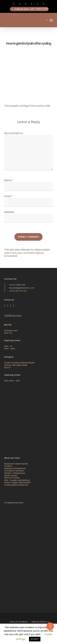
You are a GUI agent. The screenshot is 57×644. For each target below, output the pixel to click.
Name (9, 180)
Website (9, 212)
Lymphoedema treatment (16, 485)
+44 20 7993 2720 (15, 285)
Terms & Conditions (19, 622)
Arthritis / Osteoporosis (15, 473)
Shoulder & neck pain (14, 471)
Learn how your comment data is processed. (24, 254)
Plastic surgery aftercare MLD (17, 482)
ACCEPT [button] (35, 639)
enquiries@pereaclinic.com (19, 288)
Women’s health (12, 478)
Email (8, 196)
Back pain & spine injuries (16, 464)
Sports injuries (11, 476)
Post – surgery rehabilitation (17, 480)
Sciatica (8, 466)
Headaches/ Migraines (15, 468)
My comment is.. (14, 133)
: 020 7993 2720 (29, 9)
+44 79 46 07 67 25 (15, 291)
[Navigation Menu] (51, 20)
